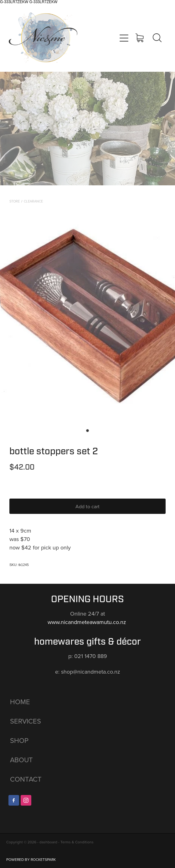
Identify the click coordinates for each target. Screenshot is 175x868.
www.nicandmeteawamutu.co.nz (88, 622)
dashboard (48, 842)
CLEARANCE (33, 201)
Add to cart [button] (87, 506)
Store (15, 201)
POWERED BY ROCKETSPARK (31, 859)
